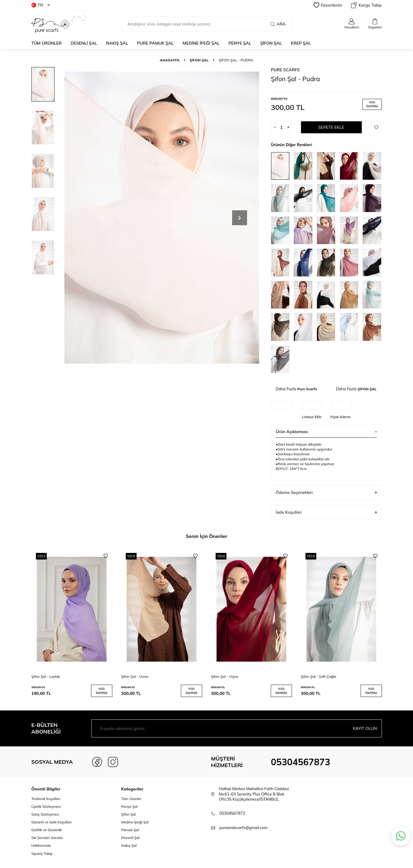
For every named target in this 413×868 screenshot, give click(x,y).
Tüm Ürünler (47, 43)
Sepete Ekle (331, 127)
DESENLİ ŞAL (84, 43)
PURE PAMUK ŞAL (155, 43)
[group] (162, 218)
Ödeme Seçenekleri (326, 493)
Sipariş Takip (42, 853)
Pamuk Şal (130, 830)
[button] (240, 218)
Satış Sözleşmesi (45, 814)
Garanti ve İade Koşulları (52, 822)
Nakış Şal (129, 845)
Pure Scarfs (285, 70)
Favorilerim (328, 5)
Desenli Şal (130, 838)
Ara (278, 24)
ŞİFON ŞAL (271, 43)
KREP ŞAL (301, 43)
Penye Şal (130, 806)
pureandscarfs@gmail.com (243, 828)
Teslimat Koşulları (46, 799)
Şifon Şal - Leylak (46, 676)
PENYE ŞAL (240, 43)
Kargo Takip (366, 5)
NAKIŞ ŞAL (117, 43)
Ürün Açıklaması (326, 432)
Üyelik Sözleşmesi (46, 806)
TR (41, 5)
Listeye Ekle (312, 417)
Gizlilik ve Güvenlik (47, 830)
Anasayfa (170, 60)
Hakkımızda (41, 845)
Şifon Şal (129, 814)
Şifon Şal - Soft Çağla (319, 676)
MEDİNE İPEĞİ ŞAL (201, 43)
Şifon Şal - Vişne (225, 676)
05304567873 (301, 762)
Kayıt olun (365, 728)
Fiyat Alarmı (341, 417)
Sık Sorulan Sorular (47, 838)
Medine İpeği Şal (135, 822)
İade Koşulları (326, 512)
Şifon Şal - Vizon (135, 676)
